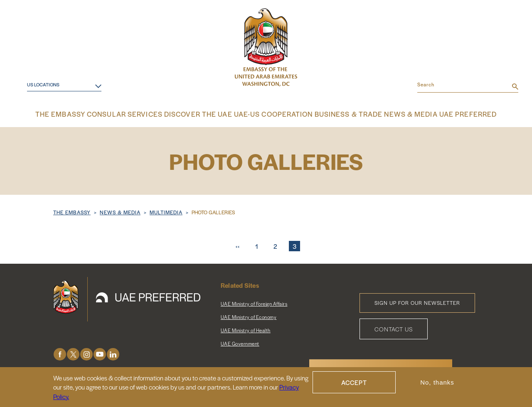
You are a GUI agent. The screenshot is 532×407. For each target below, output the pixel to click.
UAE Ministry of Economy (249, 316)
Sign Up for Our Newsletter (417, 302)
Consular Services (134, 114)
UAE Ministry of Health (246, 329)
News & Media (400, 114)
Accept (354, 382)
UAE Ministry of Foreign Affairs (254, 303)
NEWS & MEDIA (120, 211)
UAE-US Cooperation (271, 114)
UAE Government (240, 343)
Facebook (60, 354)
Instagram (86, 354)
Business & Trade (341, 114)
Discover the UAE (202, 114)
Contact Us (394, 328)
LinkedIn (113, 354)
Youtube (100, 354)
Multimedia (166, 211)
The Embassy (74, 114)
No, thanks (437, 382)
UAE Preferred (456, 114)
